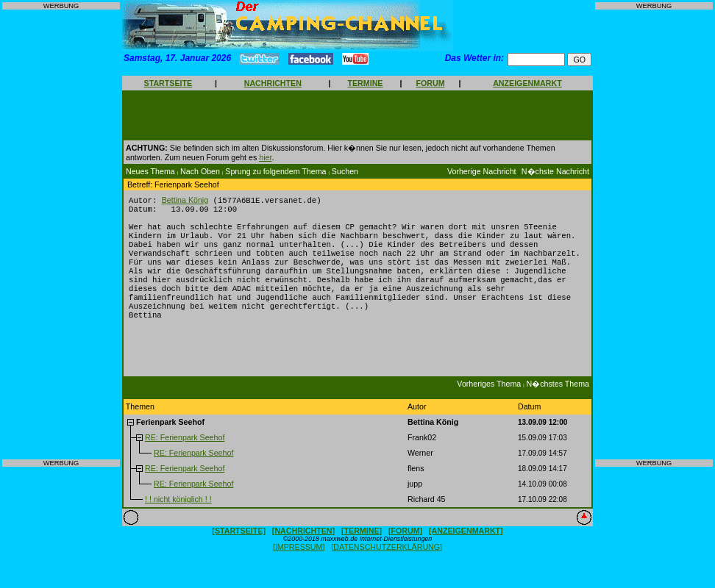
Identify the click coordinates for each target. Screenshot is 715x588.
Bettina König (185, 201)
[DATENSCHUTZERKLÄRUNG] (387, 567)
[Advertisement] (61, 234)
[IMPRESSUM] (299, 567)
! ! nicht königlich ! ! (178, 519)
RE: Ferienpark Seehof (185, 457)
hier (265, 157)
